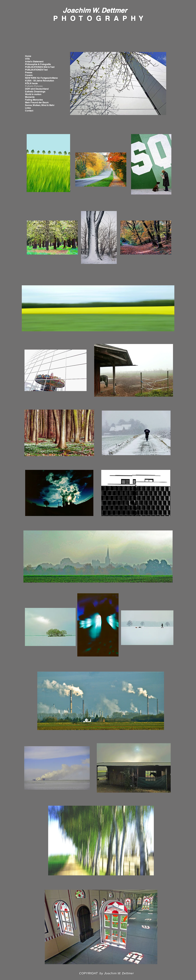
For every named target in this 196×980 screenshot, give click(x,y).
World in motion (33, 94)
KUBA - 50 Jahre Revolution (40, 81)
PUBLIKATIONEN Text (36, 70)
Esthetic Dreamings (35, 92)
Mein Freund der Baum (37, 103)
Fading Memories (34, 100)
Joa (69, 10)
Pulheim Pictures (34, 86)
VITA (27, 59)
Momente (30, 97)
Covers (29, 75)
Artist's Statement (34, 62)
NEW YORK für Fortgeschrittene (41, 78)
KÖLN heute (31, 83)
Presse (29, 72)
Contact (29, 111)
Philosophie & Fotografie (38, 64)
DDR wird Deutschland (37, 89)
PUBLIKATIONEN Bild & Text (40, 67)
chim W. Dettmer (101, 10)
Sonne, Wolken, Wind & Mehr (40, 105)
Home (28, 56)
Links (28, 108)
